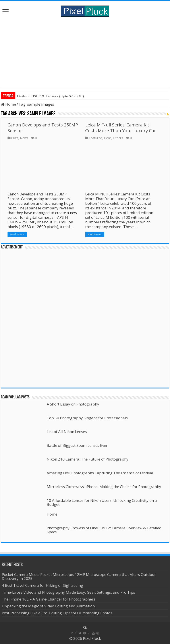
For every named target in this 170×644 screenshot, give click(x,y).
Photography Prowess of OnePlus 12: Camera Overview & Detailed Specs (104, 530)
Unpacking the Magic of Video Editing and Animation (48, 606)
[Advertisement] (85, 52)
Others (118, 138)
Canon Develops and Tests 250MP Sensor (43, 128)
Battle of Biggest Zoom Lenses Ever (77, 445)
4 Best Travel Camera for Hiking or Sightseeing (42, 585)
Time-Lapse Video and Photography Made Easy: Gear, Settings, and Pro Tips (68, 592)
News (24, 138)
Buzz (15, 138)
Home (8, 104)
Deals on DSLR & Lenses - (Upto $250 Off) (50, 96)
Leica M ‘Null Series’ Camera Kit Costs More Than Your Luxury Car (121, 128)
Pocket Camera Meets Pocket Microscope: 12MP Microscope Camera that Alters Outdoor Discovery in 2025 (79, 576)
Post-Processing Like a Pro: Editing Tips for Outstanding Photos (57, 613)
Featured (96, 138)
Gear (108, 138)
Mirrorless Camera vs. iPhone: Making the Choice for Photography (104, 487)
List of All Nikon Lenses (67, 432)
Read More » (17, 234)
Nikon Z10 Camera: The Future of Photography (88, 459)
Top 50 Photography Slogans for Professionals (87, 418)
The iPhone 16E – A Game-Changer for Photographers (49, 599)
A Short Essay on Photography (73, 404)
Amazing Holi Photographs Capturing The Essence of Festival (100, 473)
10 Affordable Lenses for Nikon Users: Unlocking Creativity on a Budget (102, 502)
